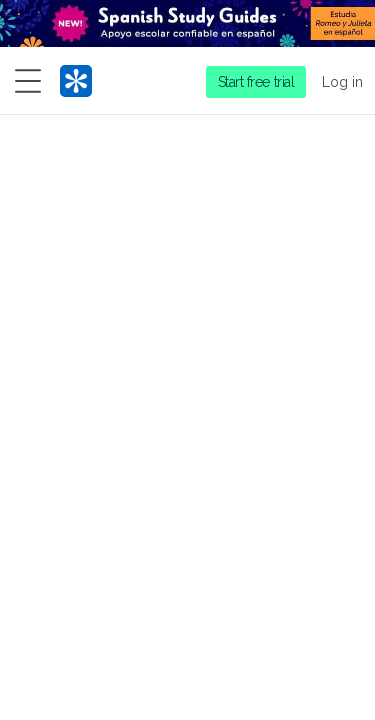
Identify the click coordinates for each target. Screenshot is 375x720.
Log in (342, 82)
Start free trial (256, 82)
